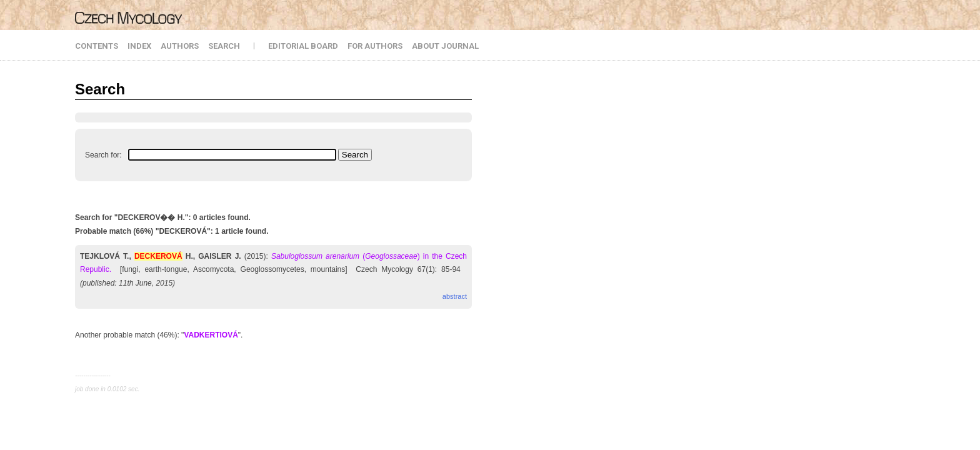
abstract (455, 296)
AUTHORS (180, 46)
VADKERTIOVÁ (211, 335)
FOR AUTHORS (375, 46)
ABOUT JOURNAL (445, 46)
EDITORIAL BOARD (303, 46)
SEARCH (224, 46)
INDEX (139, 46)
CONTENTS (97, 46)
